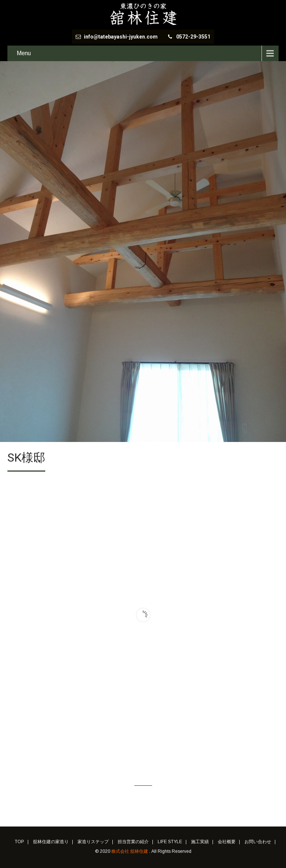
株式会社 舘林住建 (130, 851)
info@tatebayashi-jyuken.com (121, 37)
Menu (24, 53)
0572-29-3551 (193, 37)
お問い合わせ (258, 842)
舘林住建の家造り (51, 842)
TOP (19, 842)
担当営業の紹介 (133, 842)
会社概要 (227, 842)
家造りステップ (93, 842)
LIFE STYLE (170, 842)
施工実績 (200, 842)
